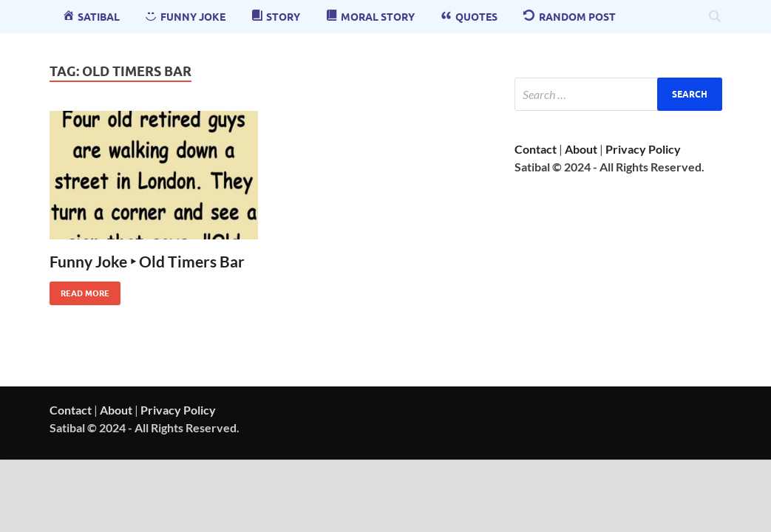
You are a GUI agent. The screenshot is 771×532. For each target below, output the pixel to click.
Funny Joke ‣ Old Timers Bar (147, 261)
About (581, 149)
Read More (79, 290)
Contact (536, 149)
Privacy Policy (643, 149)
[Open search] (715, 17)
